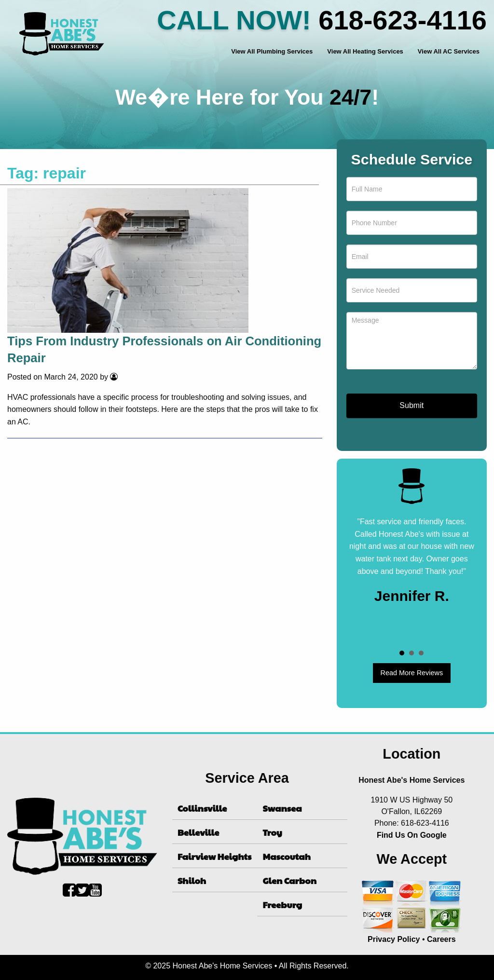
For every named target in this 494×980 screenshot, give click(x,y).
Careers (441, 939)
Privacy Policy (394, 939)
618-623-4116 (403, 20)
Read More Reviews (412, 673)
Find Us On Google (412, 835)
